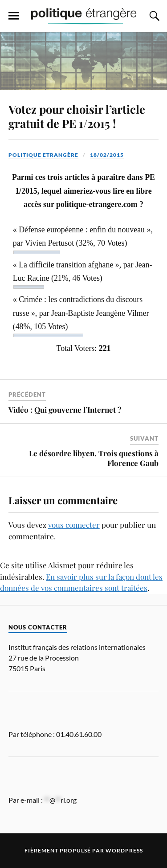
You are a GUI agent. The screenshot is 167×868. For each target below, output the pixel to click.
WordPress (124, 850)
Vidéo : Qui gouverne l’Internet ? (65, 410)
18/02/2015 (107, 155)
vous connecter (74, 525)
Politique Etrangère (43, 155)
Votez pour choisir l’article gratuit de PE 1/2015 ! (77, 116)
